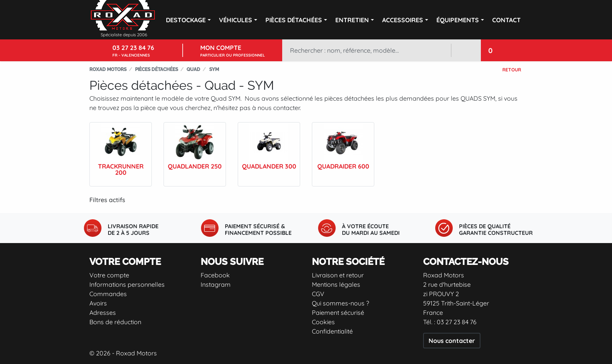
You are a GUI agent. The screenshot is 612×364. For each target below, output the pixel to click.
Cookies (323, 322)
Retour (512, 70)
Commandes (108, 294)
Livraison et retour (338, 275)
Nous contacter (452, 341)
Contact (506, 20)
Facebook (215, 275)
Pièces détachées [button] (294, 20)
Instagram (216, 284)
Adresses (103, 313)
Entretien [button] (352, 20)
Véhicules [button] (236, 20)
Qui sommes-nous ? (341, 303)
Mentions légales (336, 284)
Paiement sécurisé (338, 313)
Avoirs (98, 303)
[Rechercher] (366, 50)
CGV (318, 294)
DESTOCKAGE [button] (186, 20)
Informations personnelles (127, 284)
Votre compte (109, 275)
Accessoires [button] (403, 20)
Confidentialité (332, 331)
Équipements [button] (458, 20)
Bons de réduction (115, 322)
